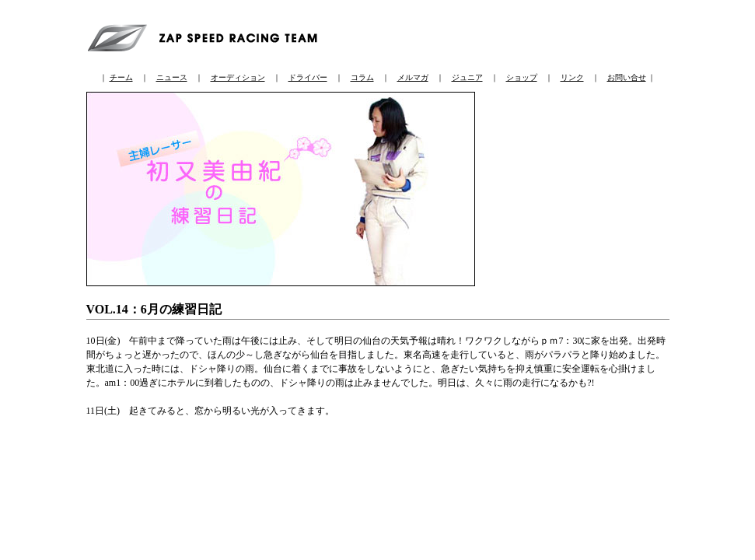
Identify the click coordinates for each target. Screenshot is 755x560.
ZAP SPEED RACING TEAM (207, 36)
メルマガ (413, 77)
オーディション (238, 77)
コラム (362, 77)
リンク (572, 77)
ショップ (522, 77)
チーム (121, 77)
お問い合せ (627, 77)
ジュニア (467, 77)
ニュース (172, 77)
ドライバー (308, 77)
